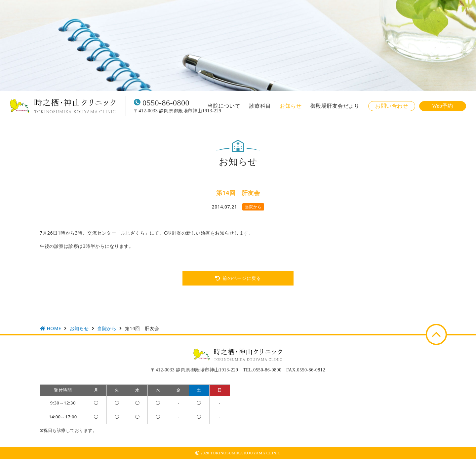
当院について (224, 106)
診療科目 (260, 106)
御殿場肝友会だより (335, 106)
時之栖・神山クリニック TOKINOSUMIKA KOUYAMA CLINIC (63, 106)
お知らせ (291, 106)
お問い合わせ (392, 106)
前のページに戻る (242, 278)
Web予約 (442, 106)
